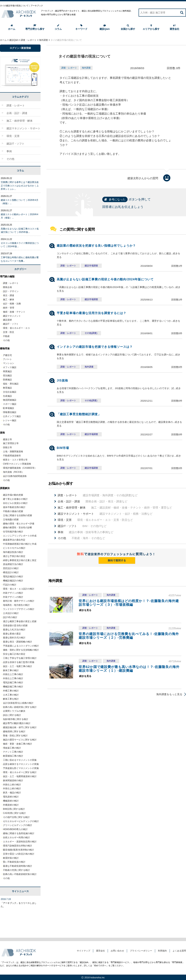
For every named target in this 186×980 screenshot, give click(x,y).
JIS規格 (62, 380)
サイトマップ (84, 951)
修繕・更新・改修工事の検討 (17, 744)
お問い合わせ (117, 951)
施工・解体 (9, 300)
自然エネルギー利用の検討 (16, 837)
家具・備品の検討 (12, 793)
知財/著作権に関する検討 (16, 719)
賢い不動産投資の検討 (14, 862)
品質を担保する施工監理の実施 (19, 662)
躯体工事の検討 (11, 670)
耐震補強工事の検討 (13, 756)
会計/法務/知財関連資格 (15, 476)
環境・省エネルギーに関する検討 (20, 772)
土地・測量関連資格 (13, 452)
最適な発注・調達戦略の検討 (17, 642)
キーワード (81, 27)
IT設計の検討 (10, 585)
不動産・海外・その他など (81, 538)
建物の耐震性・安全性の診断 (17, 528)
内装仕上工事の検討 (13, 674)
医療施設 (7, 380)
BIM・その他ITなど (82, 526)
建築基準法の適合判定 (14, 540)
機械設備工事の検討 (13, 687)
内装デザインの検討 (13, 593)
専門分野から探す (35, 27)
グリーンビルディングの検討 (17, 825)
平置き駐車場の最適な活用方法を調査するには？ (92, 313)
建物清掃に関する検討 (14, 732)
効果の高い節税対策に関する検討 (20, 707)
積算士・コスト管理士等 (15, 460)
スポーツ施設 (10, 404)
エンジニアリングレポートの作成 (20, 536)
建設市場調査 (91, 266)
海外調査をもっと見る (169, 694)
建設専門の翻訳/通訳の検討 (17, 723)
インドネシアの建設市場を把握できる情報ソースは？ (95, 347)
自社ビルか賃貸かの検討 (15, 503)
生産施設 (7, 396)
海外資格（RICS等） (13, 472)
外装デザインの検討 (13, 597)
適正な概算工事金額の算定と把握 (20, 621)
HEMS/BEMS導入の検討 (15, 829)
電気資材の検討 (11, 797)
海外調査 (86, 68)
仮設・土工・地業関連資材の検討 (20, 776)
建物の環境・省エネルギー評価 (19, 524)
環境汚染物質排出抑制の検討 (17, 846)
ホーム (12, 27)
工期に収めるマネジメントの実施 (20, 760)
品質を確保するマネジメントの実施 (21, 764)
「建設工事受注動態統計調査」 (79, 414)
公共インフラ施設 (12, 416)
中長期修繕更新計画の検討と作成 (20, 544)
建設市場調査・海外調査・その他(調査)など (98, 495)
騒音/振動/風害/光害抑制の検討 (18, 850)
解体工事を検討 (11, 699)
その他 (6, 340)
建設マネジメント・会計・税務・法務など (105, 514)
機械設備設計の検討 (13, 581)
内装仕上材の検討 (12, 785)
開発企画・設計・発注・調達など (93, 501)
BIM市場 (63, 448)
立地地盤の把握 (11, 520)
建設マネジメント (12, 316)
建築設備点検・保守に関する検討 (20, 727)
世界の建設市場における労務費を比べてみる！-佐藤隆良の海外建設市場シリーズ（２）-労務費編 (129, 636)
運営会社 (174, 27)
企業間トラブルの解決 (14, 711)
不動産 (6, 336)
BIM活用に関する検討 (14, 809)
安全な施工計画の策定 (14, 654)
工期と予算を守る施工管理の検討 (20, 658)
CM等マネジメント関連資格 (17, 464)
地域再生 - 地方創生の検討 (16, 605)
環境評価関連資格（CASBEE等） (20, 468)
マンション (9, 363)
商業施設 (7, 371)
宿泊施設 (7, 376)
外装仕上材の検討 (12, 789)
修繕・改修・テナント (14, 312)
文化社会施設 (10, 392)
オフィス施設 (10, 367)
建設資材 (7, 320)
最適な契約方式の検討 (14, 638)
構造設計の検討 (11, 572)
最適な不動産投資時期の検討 (17, 866)
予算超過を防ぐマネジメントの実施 (21, 768)
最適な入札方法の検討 (14, 630)
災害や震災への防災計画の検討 (19, 854)
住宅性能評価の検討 (13, 532)
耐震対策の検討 (11, 858)
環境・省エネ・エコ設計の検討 (19, 589)
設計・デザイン (11, 291)
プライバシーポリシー (141, 951)
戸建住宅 (7, 355)
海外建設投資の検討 (13, 552)
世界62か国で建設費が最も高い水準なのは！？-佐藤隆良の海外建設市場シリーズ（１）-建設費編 (129, 669)
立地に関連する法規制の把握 (17, 515)
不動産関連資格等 (12, 456)
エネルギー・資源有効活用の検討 (20, 842)
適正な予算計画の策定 (14, 556)
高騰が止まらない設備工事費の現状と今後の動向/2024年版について (105, 279)
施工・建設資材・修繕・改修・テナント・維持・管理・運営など (115, 508)
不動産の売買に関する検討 (16, 870)
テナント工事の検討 (13, 752)
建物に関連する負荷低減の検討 (19, 833)
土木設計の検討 (11, 613)
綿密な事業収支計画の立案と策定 (20, 560)
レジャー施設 (10, 420)
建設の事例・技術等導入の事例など (86, 532)
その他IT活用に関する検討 (16, 817)
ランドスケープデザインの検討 (19, 609)
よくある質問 (179, 951)
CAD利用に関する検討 (14, 813)
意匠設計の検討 (11, 568)
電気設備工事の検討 (13, 683)
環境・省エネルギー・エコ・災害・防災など (95, 520)
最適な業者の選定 (12, 634)
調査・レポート (69, 68)
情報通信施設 (10, 412)
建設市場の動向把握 (13, 495)
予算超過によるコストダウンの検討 (21, 646)
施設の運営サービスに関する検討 (20, 740)
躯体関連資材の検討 (13, 780)
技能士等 (7, 447)
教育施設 (7, 388)
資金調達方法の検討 (13, 564)
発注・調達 (9, 295)
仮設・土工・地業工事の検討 (17, 666)
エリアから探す (151, 27)
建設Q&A (105, 27)
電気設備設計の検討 (13, 577)
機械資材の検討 (11, 801)
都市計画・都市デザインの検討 (19, 601)
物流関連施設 (10, 400)
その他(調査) (91, 333)
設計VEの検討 (10, 617)
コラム (58, 27)
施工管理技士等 (11, 443)
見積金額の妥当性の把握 (15, 626)
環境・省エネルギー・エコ (16, 328)
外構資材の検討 (11, 805)
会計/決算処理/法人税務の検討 (18, 703)
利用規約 (162, 951)
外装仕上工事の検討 (13, 678)
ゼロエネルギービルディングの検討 (21, 821)
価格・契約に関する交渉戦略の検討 (21, 650)
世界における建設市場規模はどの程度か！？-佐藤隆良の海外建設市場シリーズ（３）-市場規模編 (129, 603)
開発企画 (7, 287)
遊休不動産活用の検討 (14, 507)
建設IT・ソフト (11, 324)
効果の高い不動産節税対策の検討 (20, 874)
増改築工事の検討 (12, 748)
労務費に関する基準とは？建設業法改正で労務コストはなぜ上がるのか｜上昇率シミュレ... (20, 186)
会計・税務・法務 (12, 304)
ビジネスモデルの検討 (14, 548)
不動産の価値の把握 (13, 511)
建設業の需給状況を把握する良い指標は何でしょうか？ (96, 246)
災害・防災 (9, 332)
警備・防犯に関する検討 (15, 736)
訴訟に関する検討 (12, 715)
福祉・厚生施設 (11, 384)
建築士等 (7, 439)
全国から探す (128, 27)
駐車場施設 (9, 408)
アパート (7, 359)
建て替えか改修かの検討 (15, 499)
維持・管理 (9, 308)
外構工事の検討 (11, 691)
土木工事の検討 (11, 695)
